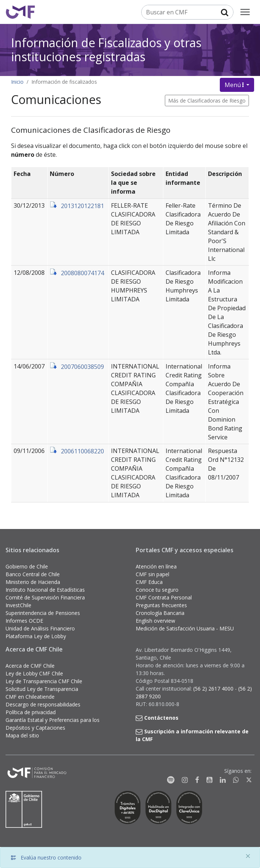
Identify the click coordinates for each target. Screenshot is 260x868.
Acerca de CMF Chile (30, 666)
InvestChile (18, 605)
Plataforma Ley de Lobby (36, 636)
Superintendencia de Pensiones (43, 613)
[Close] (248, 856)
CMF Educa (149, 582)
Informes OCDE (24, 621)
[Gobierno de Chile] (24, 809)
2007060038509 (82, 367)
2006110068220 (82, 451)
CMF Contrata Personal (164, 597)
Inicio (17, 82)
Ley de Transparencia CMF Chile (44, 681)
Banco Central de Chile (33, 574)
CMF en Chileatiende (30, 697)
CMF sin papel (152, 574)
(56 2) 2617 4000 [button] (214, 689)
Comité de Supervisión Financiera (45, 597)
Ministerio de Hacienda (33, 582)
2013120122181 (82, 206)
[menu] (245, 12)
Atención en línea (156, 566)
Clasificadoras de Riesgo (216, 101)
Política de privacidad (31, 712)
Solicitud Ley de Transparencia (42, 689)
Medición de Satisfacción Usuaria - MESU (185, 628)
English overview (155, 621)
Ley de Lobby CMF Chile (34, 673)
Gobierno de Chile (27, 566)
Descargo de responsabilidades (43, 704)
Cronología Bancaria (160, 613)
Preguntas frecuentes (161, 605)
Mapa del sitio (22, 735)
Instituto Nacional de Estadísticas (45, 590)
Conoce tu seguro (157, 590)
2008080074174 (82, 273)
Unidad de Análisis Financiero (40, 628)
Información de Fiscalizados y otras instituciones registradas (106, 50)
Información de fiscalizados (64, 82)
